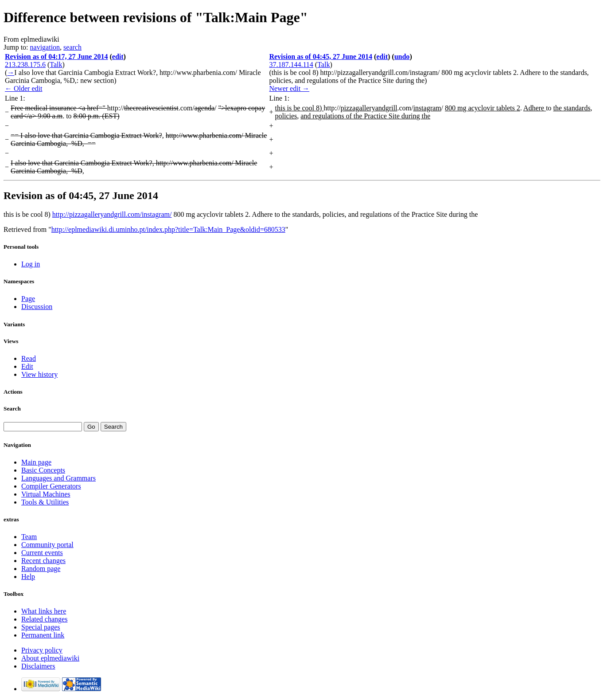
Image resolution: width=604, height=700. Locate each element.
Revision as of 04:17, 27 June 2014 (56, 57)
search (72, 47)
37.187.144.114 (291, 65)
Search (12, 409)
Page (28, 299)
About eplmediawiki (50, 658)
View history (39, 374)
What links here (44, 611)
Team (29, 537)
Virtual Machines (46, 494)
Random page (41, 569)
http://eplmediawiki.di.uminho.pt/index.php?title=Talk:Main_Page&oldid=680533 (168, 229)
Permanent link (43, 635)
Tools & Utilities (45, 502)
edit (118, 57)
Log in (31, 264)
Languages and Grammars (58, 478)
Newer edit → (289, 88)
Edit (27, 366)
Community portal (47, 545)
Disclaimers (38, 666)
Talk (56, 65)
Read (29, 358)
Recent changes (43, 561)
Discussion (37, 307)
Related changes (44, 619)
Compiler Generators (51, 486)
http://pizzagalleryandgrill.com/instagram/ (112, 214)
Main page (36, 462)
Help (28, 577)
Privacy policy (42, 650)
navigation (45, 47)
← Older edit (23, 88)
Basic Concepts (43, 470)
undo (402, 57)
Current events (42, 553)
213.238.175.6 (25, 65)
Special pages (41, 627)
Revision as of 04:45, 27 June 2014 (320, 57)
